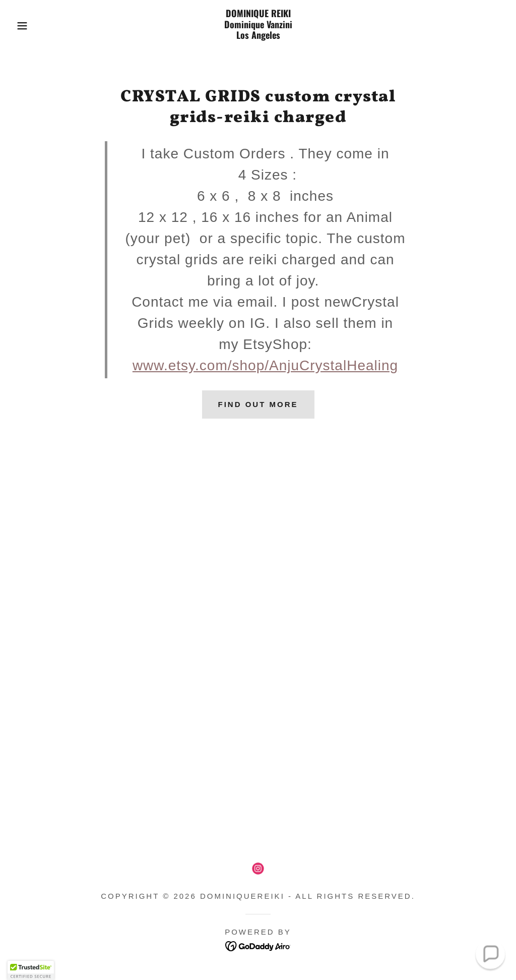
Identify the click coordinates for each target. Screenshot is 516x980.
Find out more (258, 404)
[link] (258, 35)
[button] (26, 26)
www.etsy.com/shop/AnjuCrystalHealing (265, 365)
